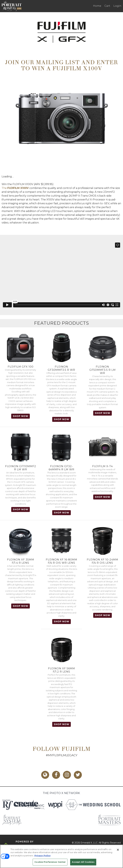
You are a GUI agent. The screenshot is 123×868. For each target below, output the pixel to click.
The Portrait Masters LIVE (12, 6)
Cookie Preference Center (50, 862)
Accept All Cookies (83, 862)
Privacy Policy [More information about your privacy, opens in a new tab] (43, 856)
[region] (61, 856)
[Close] (118, 850)
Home (97, 6)
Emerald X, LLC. (89, 843)
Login (117, 6)
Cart (107, 6)
